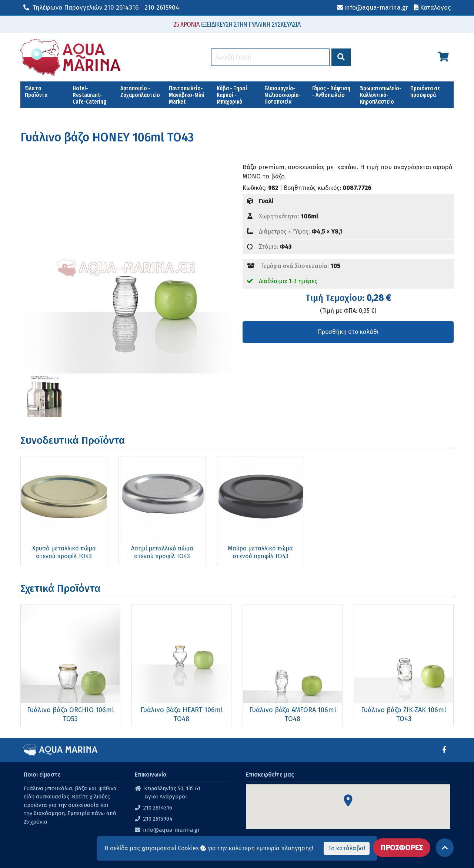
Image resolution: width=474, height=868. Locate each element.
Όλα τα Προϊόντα (36, 92)
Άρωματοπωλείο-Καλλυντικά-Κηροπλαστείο (381, 95)
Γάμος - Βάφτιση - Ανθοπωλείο (331, 92)
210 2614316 (81, 8)
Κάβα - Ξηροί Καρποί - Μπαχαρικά (232, 95)
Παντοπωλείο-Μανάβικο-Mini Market (187, 95)
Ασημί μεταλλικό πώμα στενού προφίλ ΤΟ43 (126, 532)
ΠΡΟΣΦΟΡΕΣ (402, 840)
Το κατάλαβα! (347, 848)
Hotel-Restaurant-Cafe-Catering (90, 95)
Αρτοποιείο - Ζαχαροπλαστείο (140, 92)
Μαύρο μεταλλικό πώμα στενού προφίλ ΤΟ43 (200, 532)
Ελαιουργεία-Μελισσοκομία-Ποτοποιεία (283, 95)
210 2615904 (162, 8)
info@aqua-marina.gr (171, 812)
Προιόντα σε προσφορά (425, 92)
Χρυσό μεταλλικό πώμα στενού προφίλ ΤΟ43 (52, 532)
